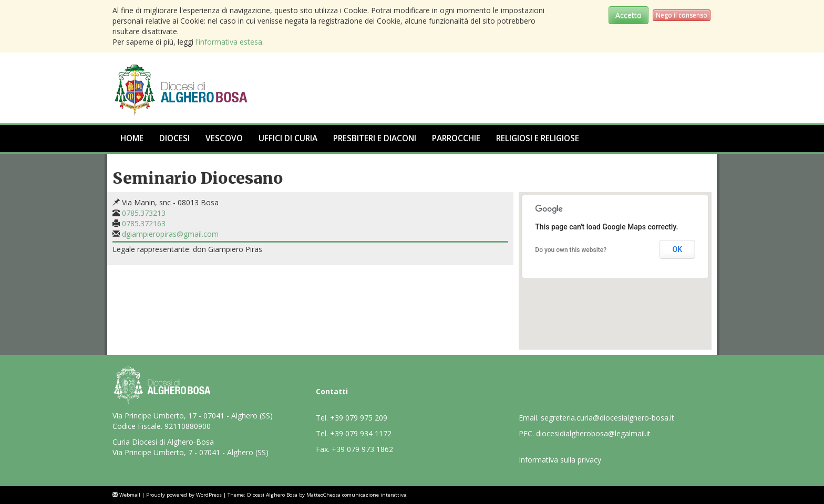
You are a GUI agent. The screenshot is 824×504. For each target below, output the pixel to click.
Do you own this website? (571, 250)
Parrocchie (456, 138)
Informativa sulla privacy (560, 460)
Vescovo (224, 138)
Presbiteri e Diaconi (375, 138)
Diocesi (174, 138)
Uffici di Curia (288, 138)
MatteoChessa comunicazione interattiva (356, 495)
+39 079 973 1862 (362, 449)
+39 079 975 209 (359, 418)
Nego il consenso (682, 15)
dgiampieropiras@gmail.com (170, 234)
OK (677, 249)
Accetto (629, 15)
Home (132, 138)
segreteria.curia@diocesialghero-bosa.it (607, 418)
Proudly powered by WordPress (184, 495)
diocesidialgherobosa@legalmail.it (593, 433)
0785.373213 (144, 213)
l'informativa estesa (229, 42)
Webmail (130, 495)
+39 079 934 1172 (361, 433)
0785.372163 (144, 223)
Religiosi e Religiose (538, 138)
